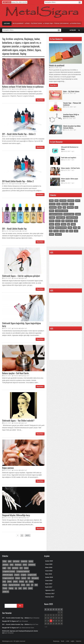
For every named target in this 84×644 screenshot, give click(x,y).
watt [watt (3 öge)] (71, 231)
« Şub (46, 627)
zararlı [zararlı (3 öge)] (52, 234)
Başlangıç (29, 39)
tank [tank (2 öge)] (75, 228)
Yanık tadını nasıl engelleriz (69, 157)
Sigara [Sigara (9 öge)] (52, 228)
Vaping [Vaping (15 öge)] (62, 231)
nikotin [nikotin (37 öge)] (57, 224)
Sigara (38, 50)
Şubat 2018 (49, 577)
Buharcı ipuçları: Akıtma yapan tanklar (70, 180)
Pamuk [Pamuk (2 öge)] (63, 224)
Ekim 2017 (49, 584)
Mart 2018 (49, 574)
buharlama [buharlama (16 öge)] (53, 207)
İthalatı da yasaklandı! (18, 23)
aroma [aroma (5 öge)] (78, 201)
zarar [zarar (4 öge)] (76, 231)
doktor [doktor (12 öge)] (52, 211)
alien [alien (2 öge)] (56, 201)
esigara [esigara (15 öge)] (78, 214)
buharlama (7, 42)
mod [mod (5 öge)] (76, 221)
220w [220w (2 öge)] (51, 201)
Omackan (16, 89)
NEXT (28, 535)
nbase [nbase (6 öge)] (52, 224)
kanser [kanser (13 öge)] (58, 221)
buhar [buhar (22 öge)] (72, 204)
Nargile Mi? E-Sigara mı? (11, 621)
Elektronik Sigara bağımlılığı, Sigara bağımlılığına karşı (21, 325)
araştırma (19, 39)
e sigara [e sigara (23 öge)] (52, 217)
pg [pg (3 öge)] (69, 224)
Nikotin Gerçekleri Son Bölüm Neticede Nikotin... (72, 127)
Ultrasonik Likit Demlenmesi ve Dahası (70, 148)
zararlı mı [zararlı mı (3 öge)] (58, 234)
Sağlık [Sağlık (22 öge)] (73, 224)
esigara (23, 50)
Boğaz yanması (8, 468)
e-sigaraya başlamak (30, 46)
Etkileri (30, 50)
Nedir (63, 641)
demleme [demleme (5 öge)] (70, 207)
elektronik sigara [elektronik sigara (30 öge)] (69, 214)
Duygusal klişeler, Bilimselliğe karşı (16, 515)
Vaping (23, 54)
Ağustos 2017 (50, 590)
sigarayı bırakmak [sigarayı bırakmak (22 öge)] (61, 228)
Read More (40, 100)
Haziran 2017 (50, 597)
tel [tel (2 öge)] (79, 228)
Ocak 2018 (49, 581)
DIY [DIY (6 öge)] (76, 207)
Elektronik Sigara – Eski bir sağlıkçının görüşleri (21, 276)
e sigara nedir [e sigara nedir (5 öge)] (61, 217)
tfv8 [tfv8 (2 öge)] (51, 231)
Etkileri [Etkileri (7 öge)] (52, 221)
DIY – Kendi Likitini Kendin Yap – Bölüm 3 (19, 134)
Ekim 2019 (49, 567)
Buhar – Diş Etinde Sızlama (35, 23)
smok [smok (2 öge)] (70, 228)
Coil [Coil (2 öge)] (64, 207)
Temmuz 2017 (50, 594)
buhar (37, 39)
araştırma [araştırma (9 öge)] (71, 201)
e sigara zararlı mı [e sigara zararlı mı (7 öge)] (72, 217)
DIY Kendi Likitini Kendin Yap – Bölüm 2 (18, 181)
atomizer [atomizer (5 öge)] (52, 204)
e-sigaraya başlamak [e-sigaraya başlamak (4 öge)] (56, 214)
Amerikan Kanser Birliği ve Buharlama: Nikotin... (71, 115)
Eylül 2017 (49, 587)
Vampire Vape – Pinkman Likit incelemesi (58, 23)
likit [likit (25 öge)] (63, 221)
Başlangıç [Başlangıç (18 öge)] (65, 204)
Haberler (79, 641)
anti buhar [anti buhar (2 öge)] (63, 201)
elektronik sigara (10, 50)
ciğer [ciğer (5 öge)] (60, 207)
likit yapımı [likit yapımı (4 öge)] (69, 221)
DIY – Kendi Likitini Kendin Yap (14, 229)
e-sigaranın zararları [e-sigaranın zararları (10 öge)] (61, 211)
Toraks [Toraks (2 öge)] (56, 231)
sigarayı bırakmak (10, 54)
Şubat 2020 (49, 561)
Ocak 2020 (49, 564)
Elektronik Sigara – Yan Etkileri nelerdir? (18, 421)
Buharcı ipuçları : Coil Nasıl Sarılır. (16, 373)
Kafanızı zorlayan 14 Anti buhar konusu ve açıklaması (23, 87)
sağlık (29, 89)
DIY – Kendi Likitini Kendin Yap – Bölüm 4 (16, 618)
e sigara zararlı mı (30, 42)
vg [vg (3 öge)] (67, 231)
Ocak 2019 (49, 571)
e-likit (23, 136)
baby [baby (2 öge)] (58, 204)
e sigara (17, 42)
